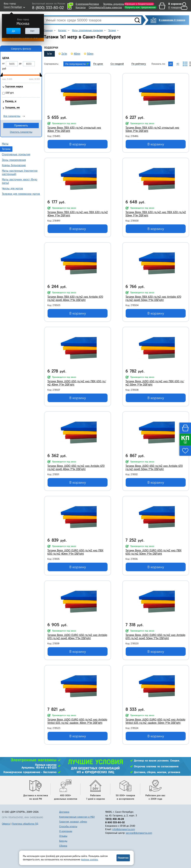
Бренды (63, 841)
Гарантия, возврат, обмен (73, 822)
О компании (82, 4)
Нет (32, 31)
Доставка (94, 4)
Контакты (81, 7)
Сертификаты (96, 7)
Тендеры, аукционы (114, 4)
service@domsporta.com (139, 833)
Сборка (63, 846)
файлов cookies (89, 859)
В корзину (78, 144)
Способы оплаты (68, 826)
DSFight (10, 93)
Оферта (6, 824)
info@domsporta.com (124, 829)
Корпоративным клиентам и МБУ (77, 817)
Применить (21, 126)
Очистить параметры (21, 132)
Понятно (123, 858)
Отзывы (63, 836)
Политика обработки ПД (25, 824)
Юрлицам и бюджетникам (139, 4)
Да (13, 31)
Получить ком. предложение (140, 7)
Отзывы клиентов (112, 7)
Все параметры (12, 116)
